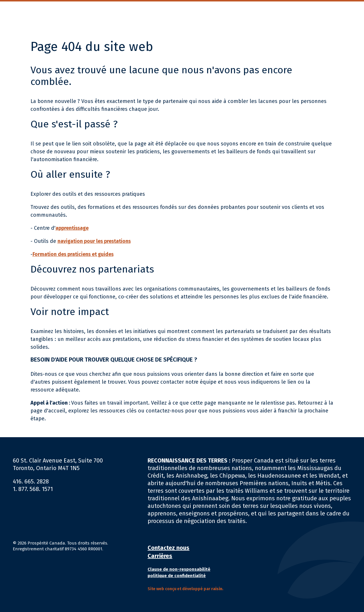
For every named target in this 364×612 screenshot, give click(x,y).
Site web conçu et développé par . (185, 589)
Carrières (160, 556)
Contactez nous (168, 548)
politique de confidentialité (177, 576)
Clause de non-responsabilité (179, 569)
